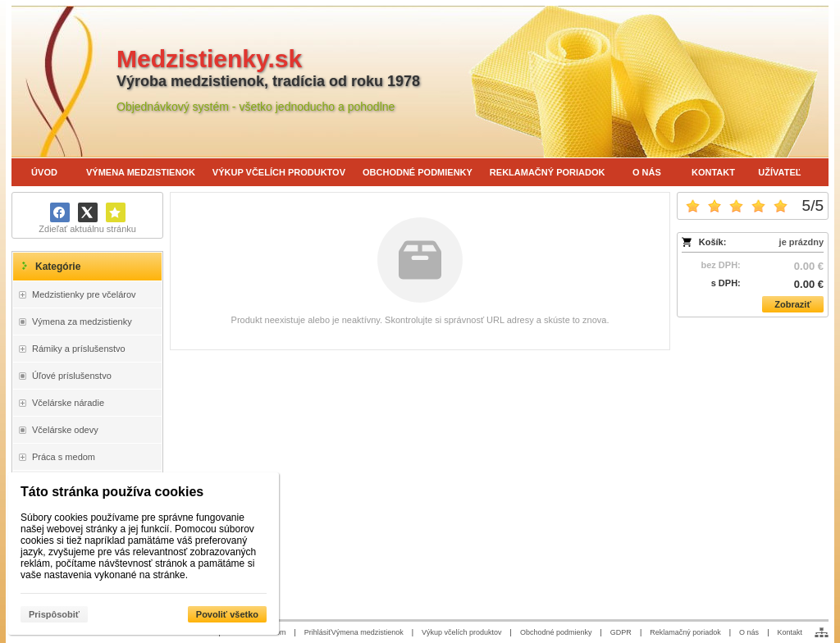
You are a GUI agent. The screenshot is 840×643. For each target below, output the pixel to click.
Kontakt (790, 632)
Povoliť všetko (227, 614)
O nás (749, 632)
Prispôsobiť (54, 614)
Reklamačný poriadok (685, 632)
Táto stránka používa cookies (112, 492)
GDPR (621, 632)
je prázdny (801, 242)
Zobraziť (792, 304)
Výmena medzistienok (367, 632)
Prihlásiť (318, 632)
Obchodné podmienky (556, 632)
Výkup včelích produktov (462, 632)
